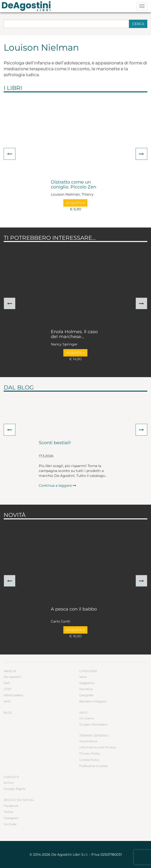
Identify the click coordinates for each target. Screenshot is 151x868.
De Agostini (12, 677)
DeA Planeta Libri (28, 6)
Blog (8, 713)
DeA (7, 683)
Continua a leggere (57, 485)
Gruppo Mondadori (93, 724)
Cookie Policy (89, 760)
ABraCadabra (13, 695)
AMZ (7, 701)
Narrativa (86, 689)
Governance (88, 741)
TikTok (8, 812)
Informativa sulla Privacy (98, 747)
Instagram (11, 818)
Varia (83, 677)
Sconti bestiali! (55, 443)
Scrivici (9, 783)
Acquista (75, 203)
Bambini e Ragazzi (93, 701)
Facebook (11, 806)
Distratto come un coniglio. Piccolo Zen (74, 185)
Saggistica (87, 683)
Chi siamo (87, 718)
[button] (10, 154)
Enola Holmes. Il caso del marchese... (74, 334)
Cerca (138, 24)
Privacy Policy (90, 753)
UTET (8, 689)
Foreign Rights (15, 789)
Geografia (86, 695)
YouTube (10, 824)
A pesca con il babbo (74, 609)
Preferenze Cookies (94, 766)
